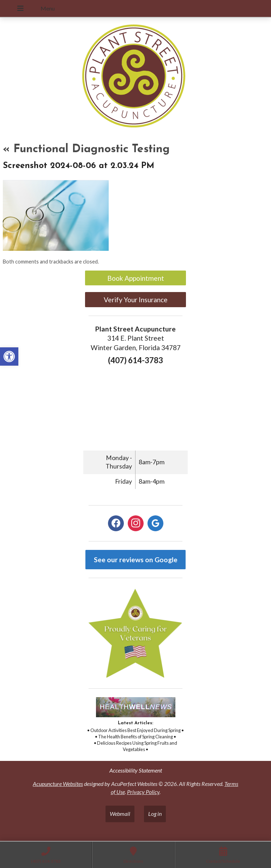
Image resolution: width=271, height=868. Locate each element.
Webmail (120, 814)
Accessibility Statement (136, 770)
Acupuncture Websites (58, 784)
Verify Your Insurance (136, 300)
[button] (9, 356)
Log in (155, 814)
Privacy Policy (143, 792)
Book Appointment (136, 278)
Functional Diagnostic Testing (86, 149)
